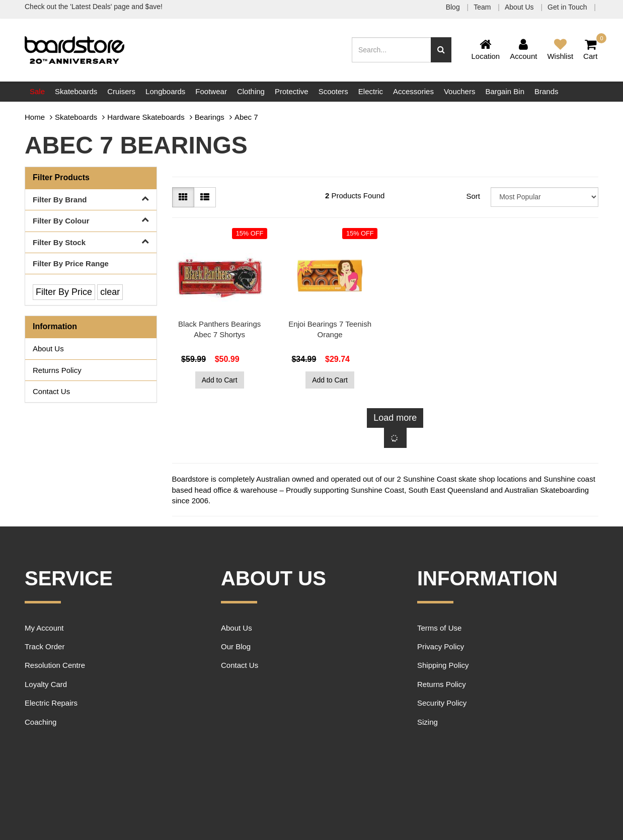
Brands (547, 91)
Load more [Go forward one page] (395, 418)
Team (483, 7)
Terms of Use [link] (439, 628)
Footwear (211, 91)
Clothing (251, 91)
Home (35, 117)
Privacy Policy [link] (441, 646)
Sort (473, 196)
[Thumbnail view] (183, 197)
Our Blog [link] (236, 646)
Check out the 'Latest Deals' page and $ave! (94, 7)
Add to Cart (220, 380)
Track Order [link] (45, 646)
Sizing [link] (427, 722)
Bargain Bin (505, 91)
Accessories (413, 91)
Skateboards (76, 91)
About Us (520, 7)
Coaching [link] (41, 722)
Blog (454, 7)
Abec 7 (246, 117)
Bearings (210, 117)
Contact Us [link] (51, 391)
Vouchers (460, 91)
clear (110, 292)
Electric (371, 91)
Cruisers (121, 91)
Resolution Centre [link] (55, 665)
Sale (37, 91)
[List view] (205, 197)
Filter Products (61, 177)
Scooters (333, 91)
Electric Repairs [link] (51, 703)
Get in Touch (568, 7)
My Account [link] (44, 628)
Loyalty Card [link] (46, 684)
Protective (292, 91)
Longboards (165, 91)
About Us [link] (48, 349)
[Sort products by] (544, 197)
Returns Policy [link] (57, 370)
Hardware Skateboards (146, 117)
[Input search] (392, 50)
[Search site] (441, 50)
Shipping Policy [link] (443, 665)
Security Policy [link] (442, 703)
